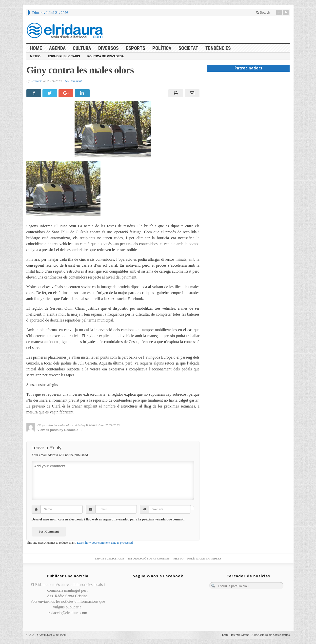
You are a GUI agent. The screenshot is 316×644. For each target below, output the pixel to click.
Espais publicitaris (64, 56)
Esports (136, 48)
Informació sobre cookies (149, 558)
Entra (225, 635)
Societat (188, 48)
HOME (36, 48)
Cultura (82, 48)
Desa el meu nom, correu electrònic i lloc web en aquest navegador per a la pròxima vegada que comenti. (109, 519)
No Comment (73, 81)
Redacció (36, 81)
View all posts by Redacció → (60, 430)
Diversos (109, 48)
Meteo (35, 56)
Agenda (57, 48)
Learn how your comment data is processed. (105, 543)
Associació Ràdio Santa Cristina (271, 635)
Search (263, 12)
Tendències (218, 48)
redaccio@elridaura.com (68, 613)
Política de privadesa (106, 56)
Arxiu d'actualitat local (51, 635)
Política (162, 48)
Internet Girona (240, 635)
